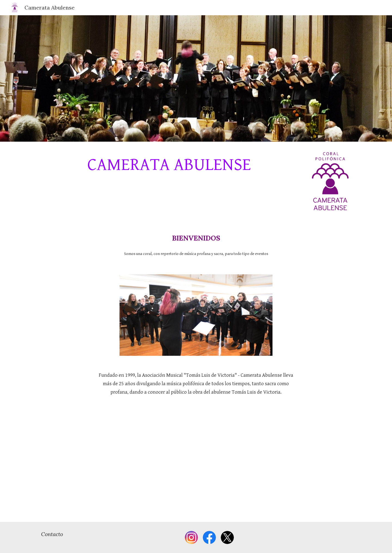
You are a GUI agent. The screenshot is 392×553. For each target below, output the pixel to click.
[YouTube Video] (196, 464)
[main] (169, 165)
